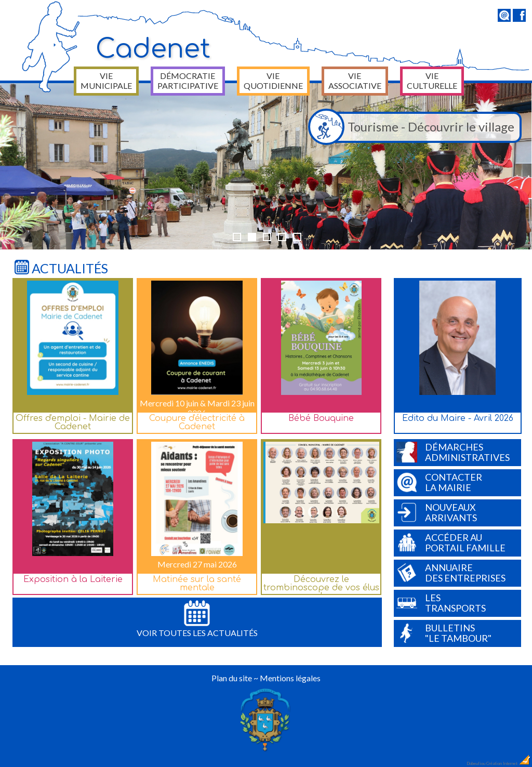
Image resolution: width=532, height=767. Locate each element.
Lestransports (441, 603)
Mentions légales (290, 678)
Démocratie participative (188, 81)
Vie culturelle (432, 81)
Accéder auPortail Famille (451, 543)
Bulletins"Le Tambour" (444, 633)
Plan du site (232, 678)
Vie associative (355, 81)
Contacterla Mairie (439, 482)
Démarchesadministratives (453, 452)
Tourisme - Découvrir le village (414, 127)
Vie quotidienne (273, 81)
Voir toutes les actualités (197, 619)
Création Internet (509, 763)
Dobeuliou (476, 763)
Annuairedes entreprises (451, 573)
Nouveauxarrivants (437, 512)
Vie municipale (106, 81)
